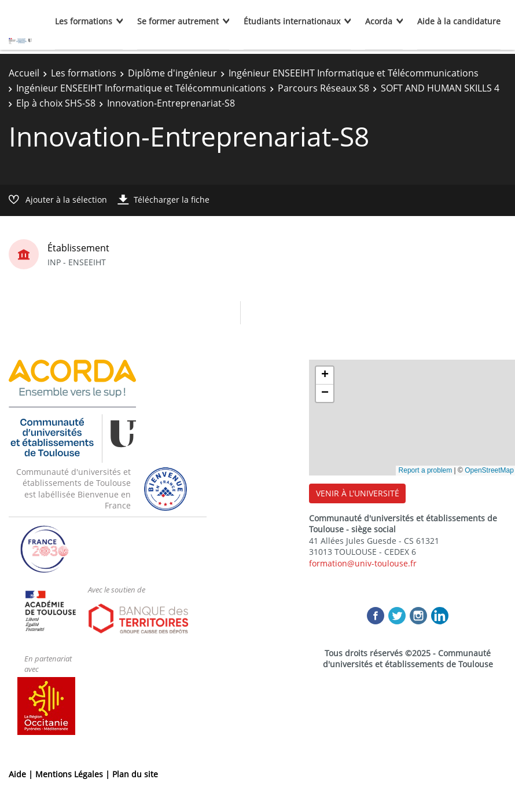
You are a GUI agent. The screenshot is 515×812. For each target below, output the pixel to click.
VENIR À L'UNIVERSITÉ (358, 493)
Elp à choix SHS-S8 (56, 103)
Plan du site (135, 774)
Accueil (24, 73)
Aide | (22, 774)
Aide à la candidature (459, 21)
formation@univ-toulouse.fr (363, 563)
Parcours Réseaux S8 (323, 88)
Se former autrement (178, 21)
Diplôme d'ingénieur (172, 73)
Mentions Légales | (74, 774)
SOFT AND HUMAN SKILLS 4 (440, 88)
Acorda (379, 21)
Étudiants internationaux (292, 21)
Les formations (84, 21)
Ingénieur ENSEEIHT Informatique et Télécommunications (354, 73)
